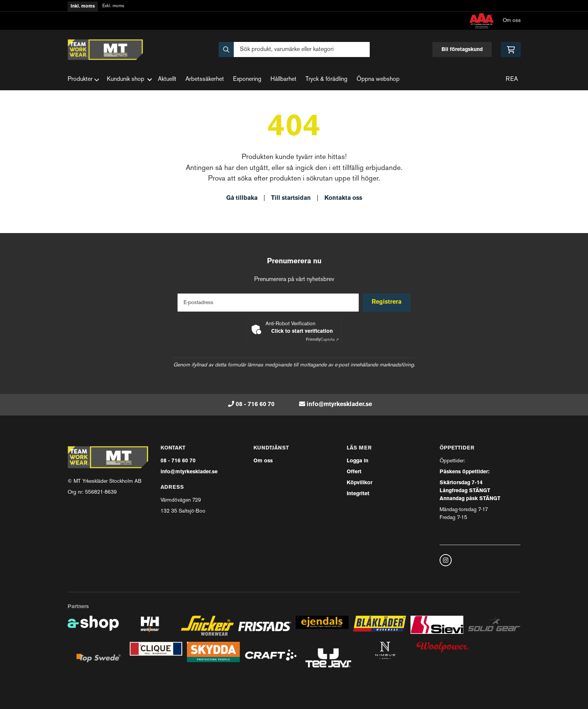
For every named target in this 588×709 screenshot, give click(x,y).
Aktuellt (167, 80)
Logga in (357, 461)
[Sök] (294, 49)
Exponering (247, 80)
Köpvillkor (360, 483)
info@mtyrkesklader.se (339, 405)
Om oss (512, 21)
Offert (354, 472)
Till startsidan (291, 198)
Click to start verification (302, 331)
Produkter (83, 80)
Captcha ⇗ (322, 340)
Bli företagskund (462, 50)
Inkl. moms (83, 6)
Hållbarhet (283, 80)
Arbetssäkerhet (205, 80)
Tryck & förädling (326, 80)
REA (512, 80)
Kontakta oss (343, 198)
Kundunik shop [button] (129, 80)
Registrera (388, 302)
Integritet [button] (358, 494)
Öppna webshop (378, 80)
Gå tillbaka (242, 198)
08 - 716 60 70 (255, 405)
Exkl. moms (113, 6)
